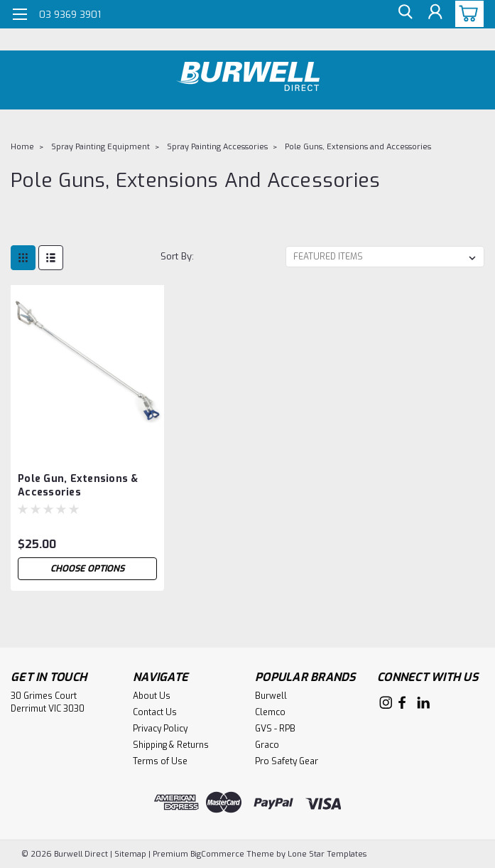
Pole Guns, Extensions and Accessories (358, 147)
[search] (403, 15)
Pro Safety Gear (287, 761)
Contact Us (155, 712)
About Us (152, 696)
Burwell (271, 696)
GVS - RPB (275, 729)
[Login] (435, 15)
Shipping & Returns (171, 745)
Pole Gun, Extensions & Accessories (78, 486)
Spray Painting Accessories (217, 147)
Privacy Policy (160, 729)
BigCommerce (217, 854)
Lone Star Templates (327, 854)
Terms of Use (160, 761)
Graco (267, 745)
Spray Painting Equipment (100, 147)
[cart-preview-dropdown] (466, 14)
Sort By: (177, 256)
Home (22, 147)
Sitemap (130, 854)
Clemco (270, 712)
